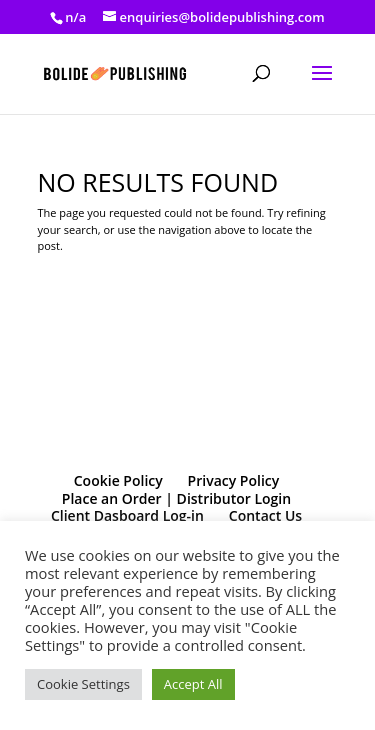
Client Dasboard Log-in (127, 515)
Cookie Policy (118, 480)
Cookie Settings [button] (83, 684)
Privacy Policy (234, 480)
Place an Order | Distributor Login (176, 498)
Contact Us (265, 515)
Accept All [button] (193, 684)
